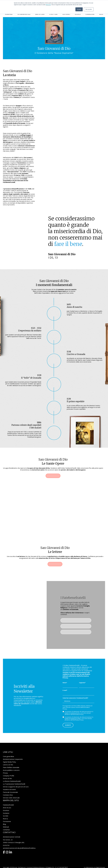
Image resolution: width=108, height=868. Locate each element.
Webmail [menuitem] (6, 822)
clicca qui (48, 5)
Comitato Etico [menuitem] (8, 790)
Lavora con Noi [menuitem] (8, 760)
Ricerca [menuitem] (78, 14)
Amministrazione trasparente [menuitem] (13, 754)
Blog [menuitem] (101, 14)
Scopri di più (53, 476)
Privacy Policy (7, 863)
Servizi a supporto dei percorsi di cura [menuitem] (16, 782)
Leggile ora (55, 558)
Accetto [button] (79, 9)
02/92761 (6, 840)
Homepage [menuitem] (9, 14)
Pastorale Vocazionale (76, 620)
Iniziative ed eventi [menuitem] (9, 784)
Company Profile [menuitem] (9, 771)
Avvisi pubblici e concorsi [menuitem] (11, 765)
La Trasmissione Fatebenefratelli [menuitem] (14, 779)
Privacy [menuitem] (5, 768)
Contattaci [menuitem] (6, 824)
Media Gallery (76, 626)
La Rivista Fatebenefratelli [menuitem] (12, 776)
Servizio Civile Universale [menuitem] (11, 793)
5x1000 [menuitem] (6, 811)
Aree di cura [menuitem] (40, 14)
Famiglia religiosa (76, 614)
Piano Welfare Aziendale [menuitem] (11, 762)
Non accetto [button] (89, 9)
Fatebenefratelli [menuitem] (24, 14)
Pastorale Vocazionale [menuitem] (10, 787)
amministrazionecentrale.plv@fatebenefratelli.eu (19, 843)
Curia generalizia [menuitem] (8, 751)
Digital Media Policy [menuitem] (9, 757)
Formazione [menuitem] (90, 14)
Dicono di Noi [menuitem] (7, 773)
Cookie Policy (15, 863)
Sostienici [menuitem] (66, 14)
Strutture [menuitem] (53, 14)
